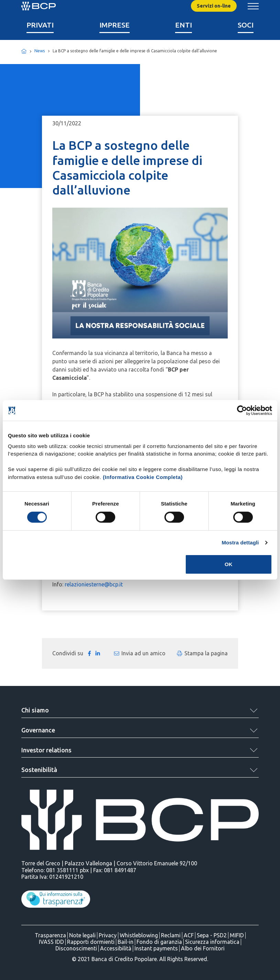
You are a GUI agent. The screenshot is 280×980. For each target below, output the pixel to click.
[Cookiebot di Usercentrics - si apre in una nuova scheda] (242, 410)
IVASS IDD (51, 942)
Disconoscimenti (76, 948)
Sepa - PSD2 (212, 935)
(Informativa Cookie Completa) (143, 477)
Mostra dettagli (240, 543)
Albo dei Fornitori (203, 948)
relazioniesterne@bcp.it (94, 584)
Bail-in (126, 942)
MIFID (237, 935)
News (40, 51)
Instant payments (156, 948)
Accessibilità (116, 948)
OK (229, 564)
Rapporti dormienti (91, 942)
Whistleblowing (139, 935)
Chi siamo (35, 710)
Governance (38, 730)
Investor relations (46, 750)
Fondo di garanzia (159, 942)
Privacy (108, 935)
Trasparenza (50, 935)
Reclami (171, 935)
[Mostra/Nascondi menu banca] (253, 6)
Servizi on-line (214, 6)
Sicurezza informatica (212, 942)
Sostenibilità (39, 770)
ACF (189, 935)
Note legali (82, 935)
